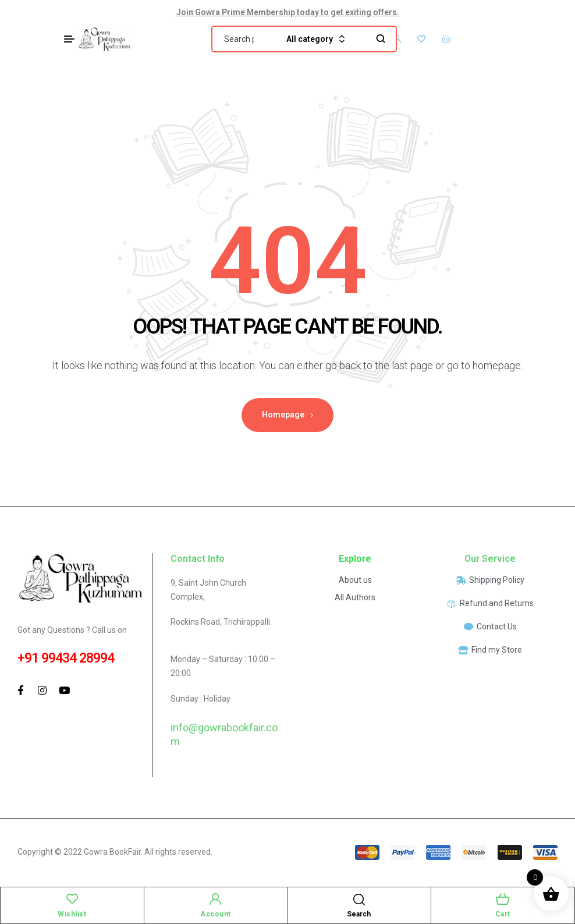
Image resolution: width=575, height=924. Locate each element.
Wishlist (72, 914)
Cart (503, 914)
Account (216, 914)
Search (381, 39)
